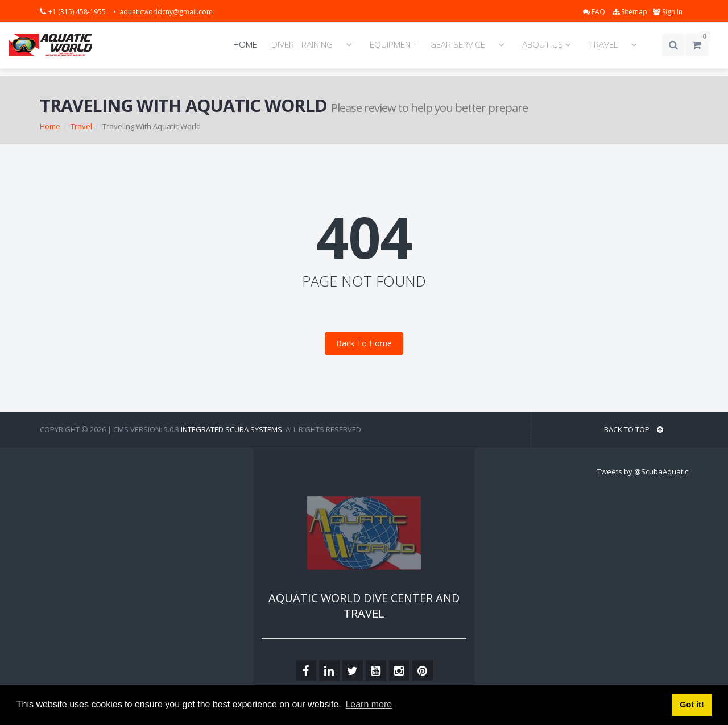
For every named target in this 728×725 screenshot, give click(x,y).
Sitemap (630, 12)
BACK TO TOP (634, 429)
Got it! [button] (692, 705)
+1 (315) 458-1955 (78, 12)
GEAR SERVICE (458, 45)
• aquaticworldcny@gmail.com (163, 12)
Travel (81, 126)
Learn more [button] (369, 704)
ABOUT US (548, 45)
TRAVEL (603, 45)
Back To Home (364, 343)
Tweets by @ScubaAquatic (643, 471)
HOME (245, 45)
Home (50, 126)
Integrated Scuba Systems (231, 429)
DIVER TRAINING (302, 45)
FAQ (595, 12)
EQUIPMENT (393, 45)
